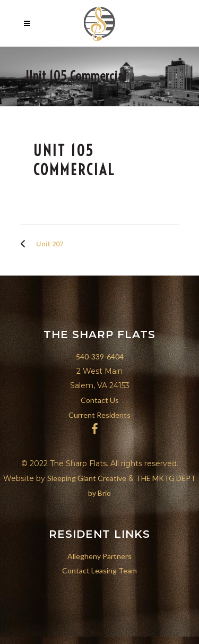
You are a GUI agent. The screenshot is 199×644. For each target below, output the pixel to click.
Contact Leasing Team (99, 570)
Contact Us (100, 400)
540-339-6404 (100, 357)
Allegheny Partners (99, 556)
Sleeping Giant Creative (87, 478)
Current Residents (99, 415)
